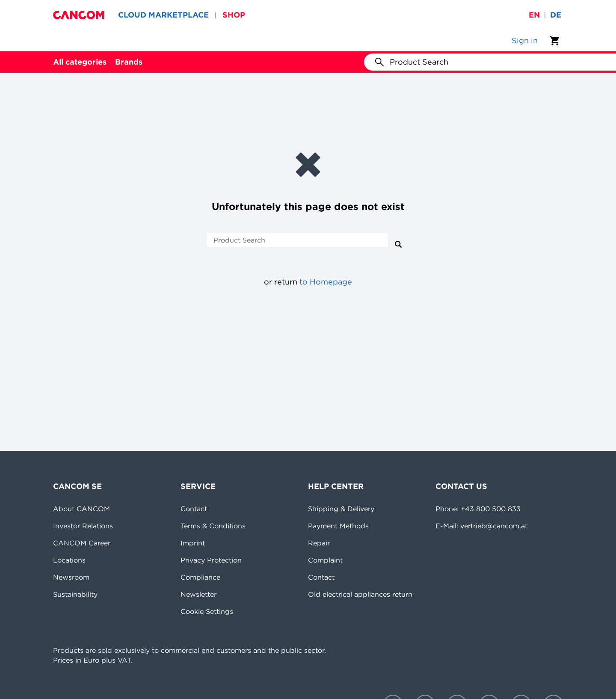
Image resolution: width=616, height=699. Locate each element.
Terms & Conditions (213, 526)
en (534, 15)
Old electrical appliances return (360, 594)
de (556, 15)
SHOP (234, 15)
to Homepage (326, 282)
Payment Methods (338, 526)
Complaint (325, 560)
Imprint (193, 543)
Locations (69, 560)
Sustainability (75, 594)
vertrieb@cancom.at (494, 526)
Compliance (200, 577)
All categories (80, 62)
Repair (319, 543)
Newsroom (71, 577)
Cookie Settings (207, 611)
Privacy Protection (211, 560)
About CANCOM (81, 509)
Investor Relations (83, 526)
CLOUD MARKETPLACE (163, 15)
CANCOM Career (82, 543)
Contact (194, 509)
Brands (129, 62)
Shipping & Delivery (341, 509)
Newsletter (198, 594)
